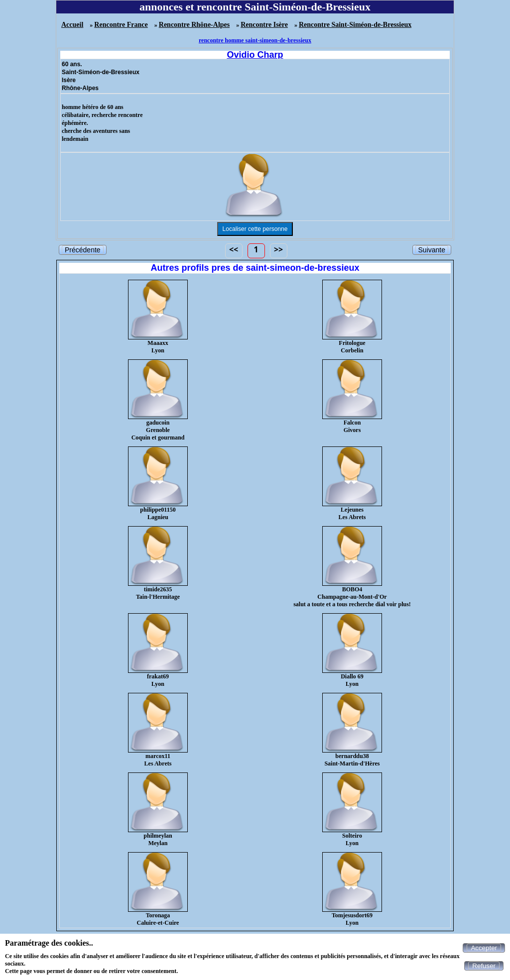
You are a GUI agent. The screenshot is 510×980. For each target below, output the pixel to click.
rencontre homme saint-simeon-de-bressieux (255, 40)
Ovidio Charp (255, 55)
